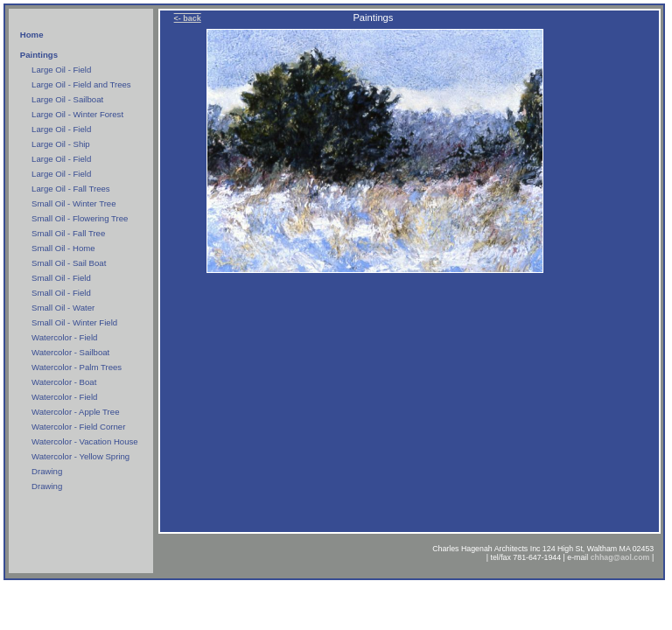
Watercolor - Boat (64, 382)
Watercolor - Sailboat (70, 352)
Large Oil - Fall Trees (71, 189)
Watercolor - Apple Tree (75, 412)
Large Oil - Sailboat (67, 99)
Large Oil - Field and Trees (81, 84)
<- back (188, 18)
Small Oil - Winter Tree (74, 203)
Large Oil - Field (61, 70)
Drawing (47, 471)
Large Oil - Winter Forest (77, 114)
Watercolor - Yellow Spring (80, 456)
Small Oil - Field (61, 278)
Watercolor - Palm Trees (77, 367)
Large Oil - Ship (61, 144)
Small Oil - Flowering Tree (80, 218)
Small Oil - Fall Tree (68, 233)
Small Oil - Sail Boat (69, 263)
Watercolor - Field (64, 337)
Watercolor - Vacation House (85, 441)
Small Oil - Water (63, 308)
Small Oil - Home (63, 248)
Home (32, 35)
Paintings (39, 55)
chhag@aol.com (620, 557)
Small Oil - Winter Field (74, 322)
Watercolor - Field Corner (78, 427)
